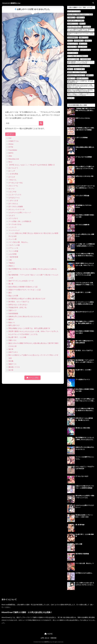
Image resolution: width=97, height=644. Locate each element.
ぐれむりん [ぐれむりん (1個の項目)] (72, 47)
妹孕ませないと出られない (18, 305)
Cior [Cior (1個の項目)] (70, 41)
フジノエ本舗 (13, 251)
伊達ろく (12, 266)
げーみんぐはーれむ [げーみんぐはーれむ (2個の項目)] (75, 27)
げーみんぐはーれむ (16, 183)
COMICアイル (14, 141)
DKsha (11, 144)
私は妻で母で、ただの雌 (17, 337)
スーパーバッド (14, 230)
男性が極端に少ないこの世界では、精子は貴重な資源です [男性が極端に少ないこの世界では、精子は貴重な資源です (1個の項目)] (80, 82)
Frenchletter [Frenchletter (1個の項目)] (79, 41)
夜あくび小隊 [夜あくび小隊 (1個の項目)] (80, 69)
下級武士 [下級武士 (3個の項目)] (72, 18)
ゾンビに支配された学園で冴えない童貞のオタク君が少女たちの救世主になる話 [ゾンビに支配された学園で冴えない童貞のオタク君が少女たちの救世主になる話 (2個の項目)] (80, 30)
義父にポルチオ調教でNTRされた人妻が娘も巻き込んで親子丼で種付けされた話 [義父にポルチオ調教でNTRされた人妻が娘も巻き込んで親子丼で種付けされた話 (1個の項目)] (80, 91)
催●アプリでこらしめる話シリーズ (21, 281)
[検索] (41, 123)
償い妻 (11, 284)
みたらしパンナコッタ (16, 209)
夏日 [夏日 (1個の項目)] (71, 69)
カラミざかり (13, 218)
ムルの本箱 (12, 254)
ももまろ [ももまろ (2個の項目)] (87, 27)
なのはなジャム (14, 198)
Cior (10, 138)
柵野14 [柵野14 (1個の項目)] (90, 75)
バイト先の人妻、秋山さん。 (19, 242)
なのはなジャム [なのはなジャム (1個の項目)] (74, 50)
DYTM (11, 147)
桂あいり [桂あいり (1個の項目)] (72, 78)
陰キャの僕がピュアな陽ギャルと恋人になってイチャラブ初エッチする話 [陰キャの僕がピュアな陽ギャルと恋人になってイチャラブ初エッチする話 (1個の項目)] (80, 94)
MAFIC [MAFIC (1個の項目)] (88, 41)
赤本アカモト (13, 352)
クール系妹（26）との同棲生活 (20, 221)
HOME (48, 634)
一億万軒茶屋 (13, 257)
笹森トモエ (12, 340)
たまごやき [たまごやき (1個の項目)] (83, 47)
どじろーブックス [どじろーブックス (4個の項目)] (74, 11)
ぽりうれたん (13, 204)
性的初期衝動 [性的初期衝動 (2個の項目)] (73, 38)
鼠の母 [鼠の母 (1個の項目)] (71, 98)
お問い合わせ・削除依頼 (49, 638)
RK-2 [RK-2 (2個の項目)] (83, 24)
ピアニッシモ (13, 248)
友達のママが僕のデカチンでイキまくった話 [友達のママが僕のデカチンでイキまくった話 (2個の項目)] (81, 34)
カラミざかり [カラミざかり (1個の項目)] (73, 53)
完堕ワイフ (12, 311)
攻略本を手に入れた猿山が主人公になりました (25, 316)
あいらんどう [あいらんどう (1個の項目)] (73, 44)
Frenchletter (13, 150)
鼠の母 (11, 370)
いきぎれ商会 (13, 174)
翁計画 (11, 349)
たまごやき (12, 192)
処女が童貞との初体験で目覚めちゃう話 (23, 287)
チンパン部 (12, 239)
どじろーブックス (15, 195)
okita (10, 156)
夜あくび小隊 (13, 296)
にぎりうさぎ (13, 201)
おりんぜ (12, 177)
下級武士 (12, 263)
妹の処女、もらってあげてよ (19, 302)
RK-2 (10, 162)
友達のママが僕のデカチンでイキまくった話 (25, 290)
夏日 (10, 293)
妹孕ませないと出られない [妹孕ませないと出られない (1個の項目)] (77, 75)
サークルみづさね (15, 224)
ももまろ (12, 215)
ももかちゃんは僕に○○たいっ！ (20, 213)
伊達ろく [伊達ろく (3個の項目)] (81, 18)
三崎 (10, 260)
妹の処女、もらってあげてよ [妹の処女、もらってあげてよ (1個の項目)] (77, 72)
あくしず (12, 171)
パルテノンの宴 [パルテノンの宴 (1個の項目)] (74, 59)
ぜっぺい (12, 189)
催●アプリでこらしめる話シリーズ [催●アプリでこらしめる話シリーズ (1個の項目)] (79, 66)
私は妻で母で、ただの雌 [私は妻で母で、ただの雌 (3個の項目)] (76, 21)
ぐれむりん (12, 180)
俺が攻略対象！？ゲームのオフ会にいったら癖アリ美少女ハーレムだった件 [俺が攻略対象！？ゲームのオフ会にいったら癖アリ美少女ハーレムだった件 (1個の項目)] (80, 62)
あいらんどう (13, 168)
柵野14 (11, 319)
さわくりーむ (13, 186)
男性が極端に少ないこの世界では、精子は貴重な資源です (29, 328)
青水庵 (11, 361)
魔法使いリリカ (14, 367)
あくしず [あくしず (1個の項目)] (83, 44)
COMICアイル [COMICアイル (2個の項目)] (73, 24)
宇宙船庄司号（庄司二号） (18, 308)
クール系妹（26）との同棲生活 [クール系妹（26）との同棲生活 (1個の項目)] (78, 56)
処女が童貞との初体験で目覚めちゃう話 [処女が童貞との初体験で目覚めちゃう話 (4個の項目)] (80, 14)
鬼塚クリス (12, 364)
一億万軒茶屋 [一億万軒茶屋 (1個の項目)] (86, 59)
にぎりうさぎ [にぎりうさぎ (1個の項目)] (86, 50)
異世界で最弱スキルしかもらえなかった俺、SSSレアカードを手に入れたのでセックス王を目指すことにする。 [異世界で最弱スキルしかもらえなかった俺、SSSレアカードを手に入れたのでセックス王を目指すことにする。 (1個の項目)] (81, 86)
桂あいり (12, 322)
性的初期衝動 (13, 314)
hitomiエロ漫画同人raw (12, 3)
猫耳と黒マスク (14, 325)
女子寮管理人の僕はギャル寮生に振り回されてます (27, 299)
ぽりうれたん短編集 (16, 207)
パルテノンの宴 (14, 245)
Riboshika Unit (14, 159)
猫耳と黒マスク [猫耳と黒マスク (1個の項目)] (83, 78)
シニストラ (12, 227)
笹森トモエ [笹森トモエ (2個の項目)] (84, 38)
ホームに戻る (32, 378)
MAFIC (11, 153)
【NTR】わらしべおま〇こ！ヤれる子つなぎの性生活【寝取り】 (32, 165)
